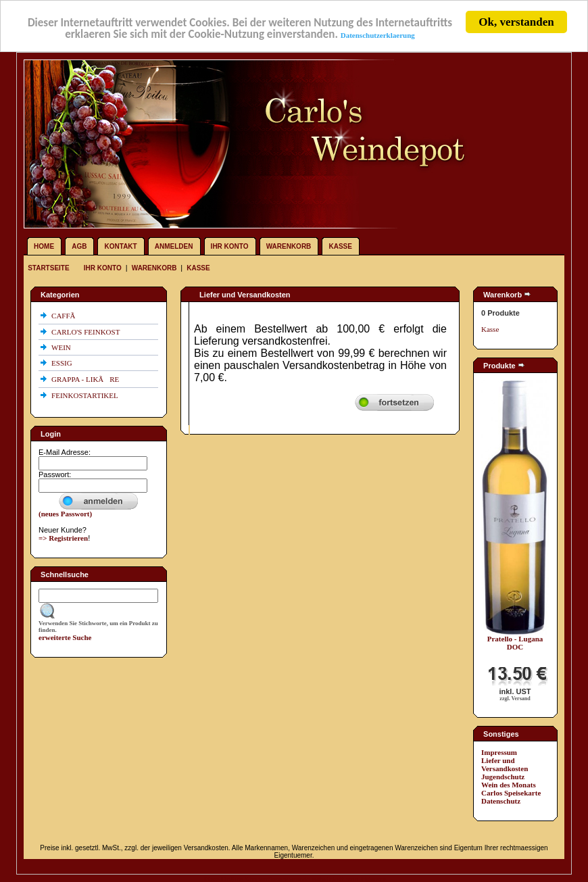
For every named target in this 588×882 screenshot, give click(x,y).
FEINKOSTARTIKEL (85, 395)
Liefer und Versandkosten (505, 764)
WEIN (62, 347)
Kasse (340, 246)
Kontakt (121, 246)
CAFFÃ (66, 316)
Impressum (499, 752)
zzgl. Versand (515, 699)
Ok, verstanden (516, 22)
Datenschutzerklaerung (378, 34)
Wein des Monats (509, 785)
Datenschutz (501, 801)
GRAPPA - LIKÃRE (86, 379)
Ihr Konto (230, 246)
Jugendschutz (503, 777)
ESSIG (63, 363)
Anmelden (174, 246)
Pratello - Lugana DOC (515, 643)
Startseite (49, 268)
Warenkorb (289, 246)
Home (44, 246)
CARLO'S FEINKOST (87, 332)
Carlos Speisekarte (511, 793)
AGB (79, 246)
